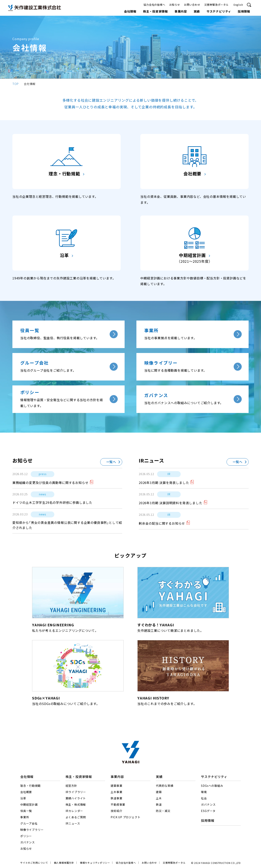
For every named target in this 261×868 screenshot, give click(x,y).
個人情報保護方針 (64, 863)
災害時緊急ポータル (217, 5)
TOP (15, 84)
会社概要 (26, 792)
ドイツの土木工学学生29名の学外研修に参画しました (52, 503)
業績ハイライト (76, 798)
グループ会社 (29, 824)
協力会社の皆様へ (154, 5)
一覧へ (111, 462)
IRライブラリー (76, 792)
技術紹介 (116, 811)
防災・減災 (163, 811)
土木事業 (116, 792)
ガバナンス (28, 842)
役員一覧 (26, 811)
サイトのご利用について (34, 863)
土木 (159, 798)
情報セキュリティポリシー (95, 863)
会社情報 (130, 12)
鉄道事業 (116, 798)
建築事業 (116, 786)
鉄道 (159, 805)
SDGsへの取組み (212, 786)
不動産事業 (118, 805)
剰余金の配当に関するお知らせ (162, 523)
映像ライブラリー (32, 830)
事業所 (25, 817)
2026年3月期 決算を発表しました (164, 483)
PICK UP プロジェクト (125, 817)
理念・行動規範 (31, 786)
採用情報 (244, 12)
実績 (197, 12)
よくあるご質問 (76, 817)
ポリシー (26, 836)
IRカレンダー (74, 811)
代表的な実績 (165, 786)
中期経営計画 (29, 805)
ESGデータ (208, 811)
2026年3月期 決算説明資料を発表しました (171, 503)
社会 (204, 798)
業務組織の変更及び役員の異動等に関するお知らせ (50, 483)
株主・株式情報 (76, 805)
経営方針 (71, 786)
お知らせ (175, 5)
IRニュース (73, 824)
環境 (204, 792)
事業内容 (181, 12)
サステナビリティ (219, 12)
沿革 (23, 798)
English (238, 5)
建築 (159, 792)
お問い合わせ (192, 5)
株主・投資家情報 (155, 12)
